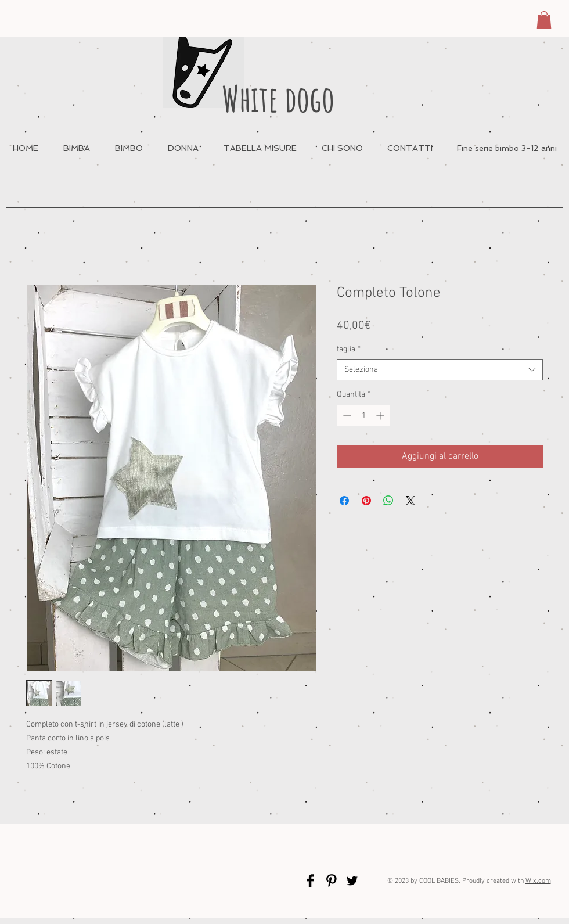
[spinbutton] (363, 416)
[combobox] (440, 370)
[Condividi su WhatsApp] (388, 501)
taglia (349, 349)
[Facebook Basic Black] (310, 881)
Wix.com (538, 881)
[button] (544, 20)
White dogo (278, 98)
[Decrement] (346, 416)
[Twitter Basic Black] (352, 881)
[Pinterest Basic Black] (331, 881)
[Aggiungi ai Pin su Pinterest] (366, 501)
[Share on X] (410, 501)
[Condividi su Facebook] (344, 501)
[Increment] (381, 416)
